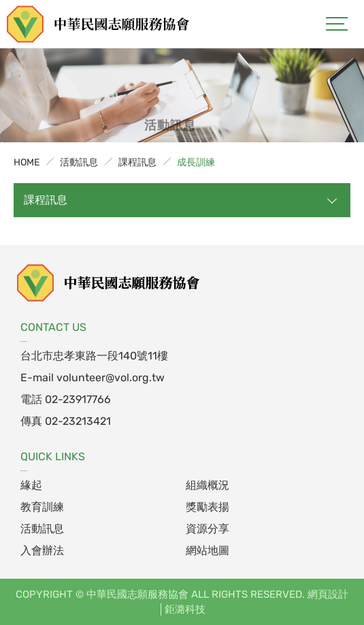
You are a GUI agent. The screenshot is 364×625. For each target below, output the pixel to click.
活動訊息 (79, 162)
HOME (27, 162)
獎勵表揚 (208, 507)
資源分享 (208, 529)
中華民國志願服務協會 (99, 24)
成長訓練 (196, 162)
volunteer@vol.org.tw (111, 378)
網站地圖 (208, 550)
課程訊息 (137, 162)
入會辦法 (42, 550)
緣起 (31, 485)
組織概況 (208, 485)
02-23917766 (78, 399)
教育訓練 (42, 507)
